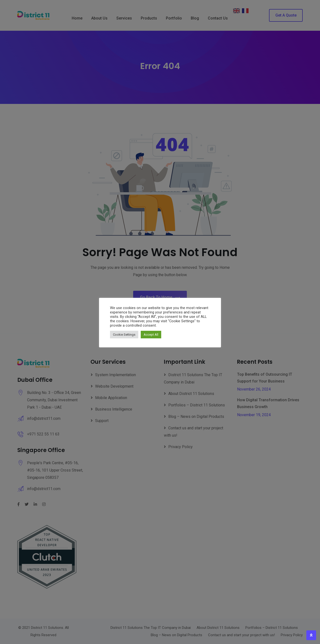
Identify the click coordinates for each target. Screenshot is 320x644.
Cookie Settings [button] (124, 335)
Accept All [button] (151, 335)
